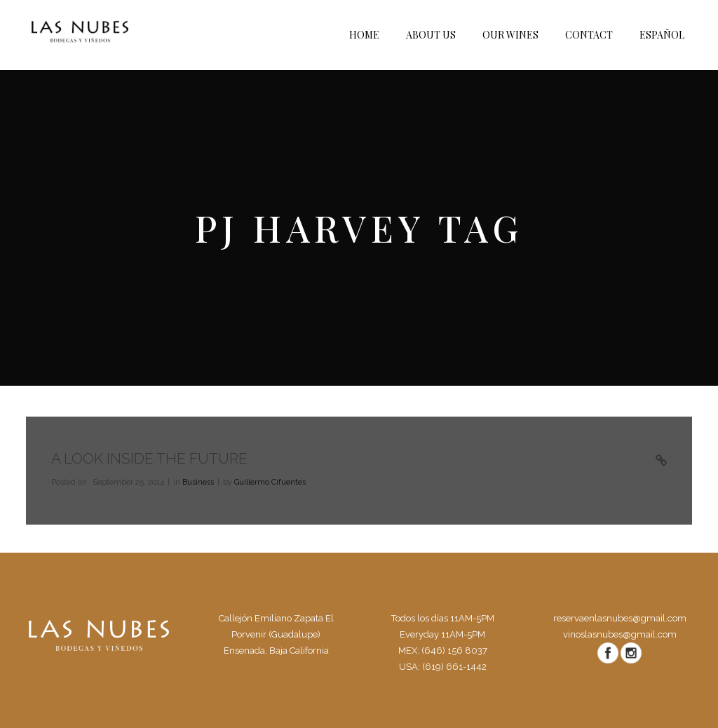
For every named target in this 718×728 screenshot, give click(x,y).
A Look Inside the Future (149, 458)
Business (198, 482)
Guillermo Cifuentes (270, 482)
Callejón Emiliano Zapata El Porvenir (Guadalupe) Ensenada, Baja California (276, 634)
